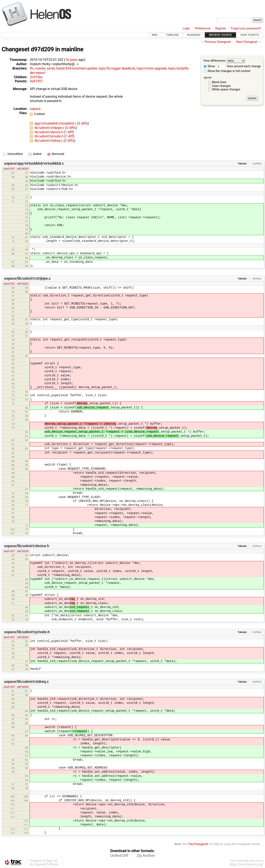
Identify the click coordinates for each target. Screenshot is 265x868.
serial (51, 68)
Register (221, 28)
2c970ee (36, 77)
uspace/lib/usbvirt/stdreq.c (26, 682)
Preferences (203, 28)
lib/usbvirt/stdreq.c (49, 141)
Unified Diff (119, 856)
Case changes (221, 86)
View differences (214, 61)
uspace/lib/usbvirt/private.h (27, 632)
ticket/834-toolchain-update (77, 68)
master (40, 68)
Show (209, 66)
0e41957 (36, 81)
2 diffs (71, 128)
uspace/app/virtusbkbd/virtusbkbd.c (34, 163)
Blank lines (219, 82)
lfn (32, 68)
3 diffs (83, 123)
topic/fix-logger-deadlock (117, 68)
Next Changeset (247, 42)
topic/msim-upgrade (152, 68)
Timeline (172, 35)
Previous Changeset (218, 42)
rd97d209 (23, 169)
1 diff (69, 132)
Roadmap (194, 35)
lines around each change (238, 66)
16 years (71, 60)
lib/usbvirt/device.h (49, 132)
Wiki (155, 35)
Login (186, 28)
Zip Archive (146, 856)
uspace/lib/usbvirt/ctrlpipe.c (27, 278)
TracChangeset (198, 844)
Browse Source (220, 35)
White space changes (226, 89)
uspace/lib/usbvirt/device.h (27, 546)
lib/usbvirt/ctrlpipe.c (50, 128)
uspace (35, 109)
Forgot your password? (246, 28)
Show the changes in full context (227, 71)
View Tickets (250, 35)
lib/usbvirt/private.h (49, 136)
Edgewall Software (46, 864)
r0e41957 (9, 169)
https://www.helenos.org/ (246, 864)
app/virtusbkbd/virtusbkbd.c (56, 123)
